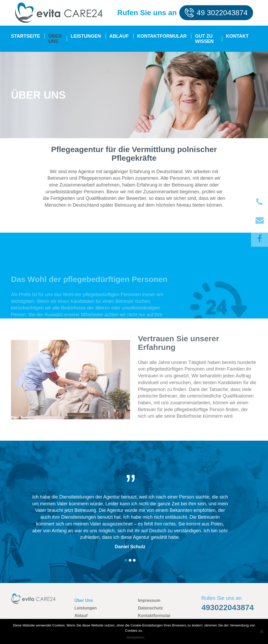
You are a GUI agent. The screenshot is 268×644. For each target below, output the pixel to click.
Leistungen (86, 36)
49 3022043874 (222, 13)
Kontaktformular (162, 36)
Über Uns (55, 39)
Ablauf (119, 36)
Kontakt (237, 36)
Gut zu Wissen (204, 39)
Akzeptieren (135, 637)
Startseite (26, 36)
